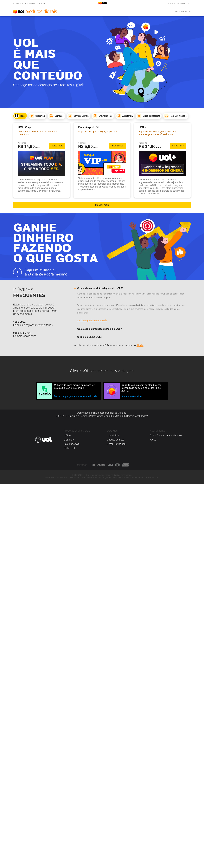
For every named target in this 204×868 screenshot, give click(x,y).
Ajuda (140, 729)
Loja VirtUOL (113, 820)
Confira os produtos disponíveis (96, 705)
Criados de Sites (116, 824)
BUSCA (171, 4)
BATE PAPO (30, 4)
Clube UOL (70, 832)
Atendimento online (132, 781)
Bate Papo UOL (72, 828)
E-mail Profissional (116, 828)
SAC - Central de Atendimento (166, 820)
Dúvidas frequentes (182, 12)
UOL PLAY (41, 4)
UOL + (67, 820)
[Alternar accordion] (105, 672)
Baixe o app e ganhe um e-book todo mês (76, 781)
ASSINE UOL (18, 4)
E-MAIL (181, 4)
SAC (189, 4)
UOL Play (69, 824)
